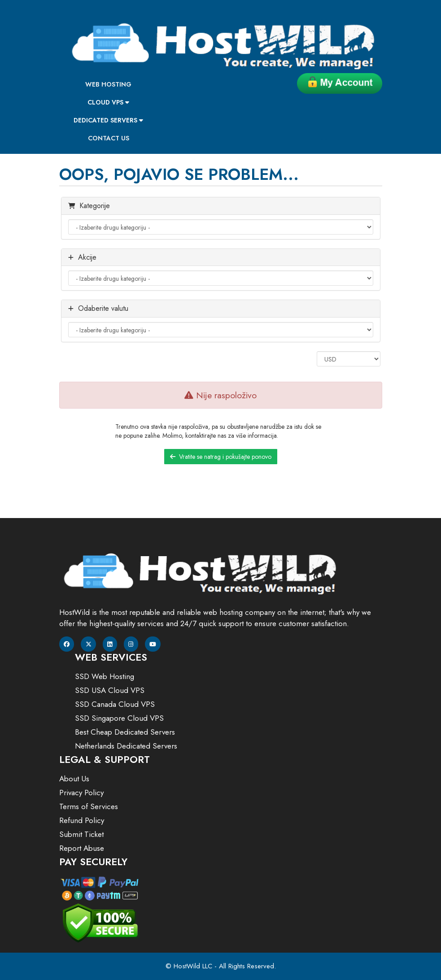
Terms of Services (89, 806)
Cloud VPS (108, 102)
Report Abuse (82, 848)
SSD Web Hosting (105, 676)
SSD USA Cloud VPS (110, 690)
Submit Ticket (81, 834)
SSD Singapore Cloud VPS (119, 718)
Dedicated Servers (108, 120)
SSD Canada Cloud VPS (115, 704)
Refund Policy (82, 820)
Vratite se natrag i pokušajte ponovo (221, 457)
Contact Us (109, 138)
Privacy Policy (81, 793)
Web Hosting (108, 84)
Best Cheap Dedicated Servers (125, 732)
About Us (74, 779)
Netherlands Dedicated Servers (126, 746)
